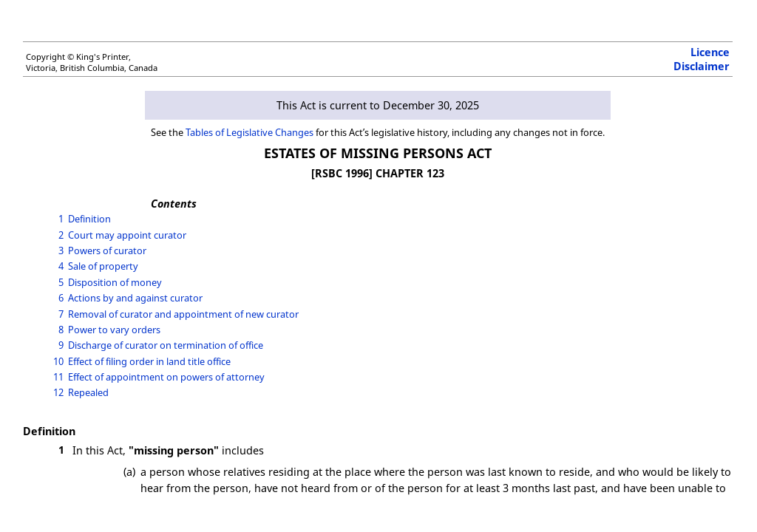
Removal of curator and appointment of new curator (183, 314)
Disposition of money (115, 282)
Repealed (88, 392)
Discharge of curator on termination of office (166, 345)
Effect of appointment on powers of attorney (166, 377)
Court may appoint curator (127, 235)
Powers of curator (107, 250)
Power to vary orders (114, 330)
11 (58, 377)
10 (58, 361)
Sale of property (103, 266)
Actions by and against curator (135, 298)
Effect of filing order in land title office (149, 361)
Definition (89, 219)
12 (58, 392)
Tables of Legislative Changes (249, 132)
